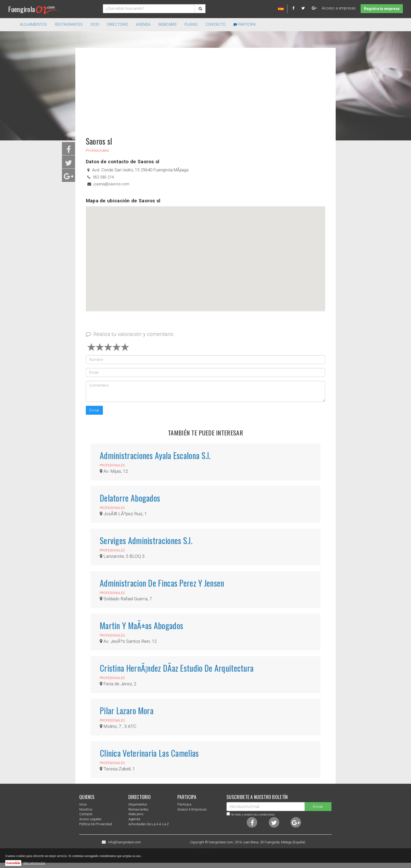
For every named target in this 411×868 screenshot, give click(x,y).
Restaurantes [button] (69, 25)
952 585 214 (103, 177)
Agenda (143, 25)
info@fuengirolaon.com (125, 842)
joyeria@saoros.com (112, 184)
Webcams (167, 25)
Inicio (83, 804)
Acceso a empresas (339, 8)
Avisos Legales (90, 819)
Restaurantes (138, 809)
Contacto (215, 25)
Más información (34, 863)
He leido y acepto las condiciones (253, 814)
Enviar (94, 410)
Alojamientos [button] (33, 25)
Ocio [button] (95, 25)
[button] (205, 254)
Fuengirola (35, 9)
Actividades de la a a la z (149, 824)
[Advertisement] (205, 90)
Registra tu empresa (382, 9)
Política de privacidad (96, 824)
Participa (244, 25)
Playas (191, 25)
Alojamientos (138, 804)
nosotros (86, 809)
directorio (118, 25)
